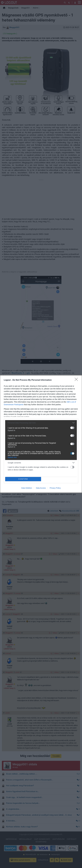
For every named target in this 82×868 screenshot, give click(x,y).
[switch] (72, 428)
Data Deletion (27, 488)
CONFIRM (23, 479)
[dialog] (41, 434)
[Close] (77, 380)
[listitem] (41, 423)
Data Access (41, 488)
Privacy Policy (55, 488)
